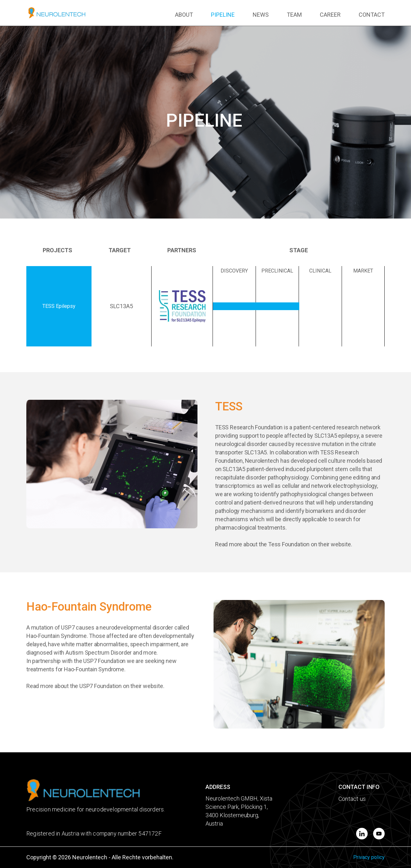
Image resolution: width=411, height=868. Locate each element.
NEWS (261, 15)
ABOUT (184, 15)
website (341, 544)
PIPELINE (223, 15)
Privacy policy (369, 857)
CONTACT (372, 15)
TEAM (294, 15)
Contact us (352, 799)
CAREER (330, 15)
